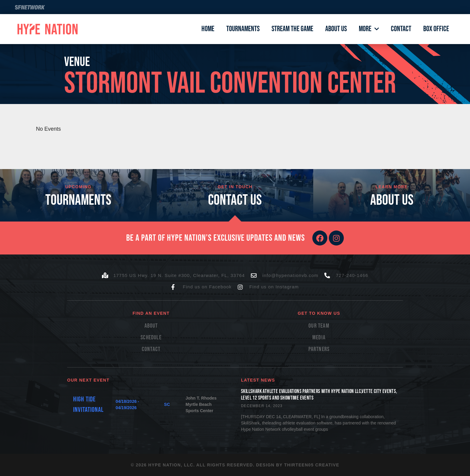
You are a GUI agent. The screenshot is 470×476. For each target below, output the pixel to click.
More (369, 29)
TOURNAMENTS (78, 200)
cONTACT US (235, 200)
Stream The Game (292, 29)
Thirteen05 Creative (312, 465)
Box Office (436, 29)
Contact (401, 29)
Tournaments (243, 29)
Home (208, 29)
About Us (336, 29)
